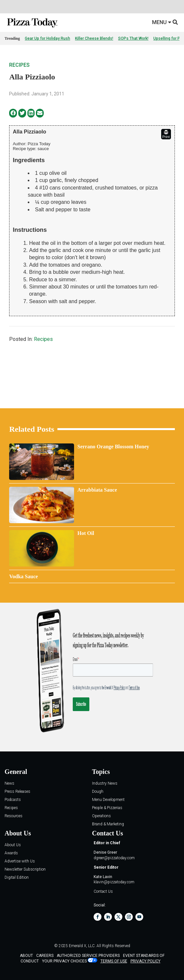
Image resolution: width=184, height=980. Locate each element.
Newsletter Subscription (25, 869)
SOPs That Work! (133, 38)
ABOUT (26, 956)
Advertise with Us (20, 861)
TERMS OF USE (114, 961)
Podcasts (13, 800)
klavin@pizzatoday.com (114, 882)
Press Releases (17, 792)
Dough (98, 792)
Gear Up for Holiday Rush (47, 38)
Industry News (105, 784)
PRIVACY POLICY (146, 961)
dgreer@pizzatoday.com (114, 858)
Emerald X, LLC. (82, 946)
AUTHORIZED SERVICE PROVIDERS (88, 956)
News (9, 784)
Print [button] (166, 134)
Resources (14, 816)
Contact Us (103, 891)
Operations (101, 816)
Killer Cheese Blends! (94, 38)
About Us (13, 845)
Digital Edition (17, 878)
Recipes (19, 65)
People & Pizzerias (107, 808)
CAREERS (45, 956)
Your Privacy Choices (64, 961)
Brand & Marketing (108, 824)
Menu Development (108, 800)
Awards (11, 853)
